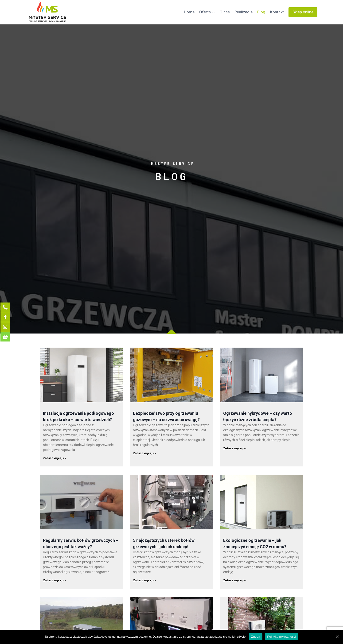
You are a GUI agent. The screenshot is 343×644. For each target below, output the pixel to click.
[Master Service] (47, 12)
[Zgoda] (337, 637)
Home (189, 12)
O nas (225, 12)
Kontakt (277, 12)
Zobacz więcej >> (55, 458)
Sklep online (303, 12)
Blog (261, 12)
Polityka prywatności (282, 637)
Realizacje (244, 12)
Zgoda (256, 637)
